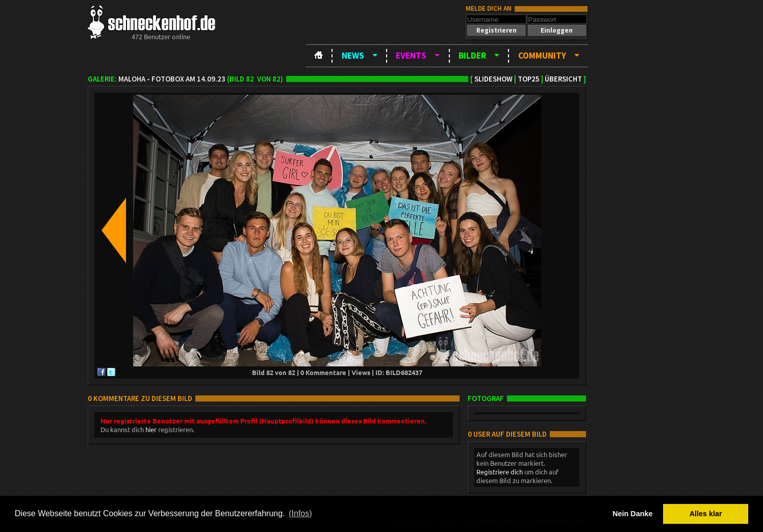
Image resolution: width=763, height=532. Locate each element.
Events (411, 56)
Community (542, 56)
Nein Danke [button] (632, 514)
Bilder (472, 56)
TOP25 (529, 79)
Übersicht (563, 79)
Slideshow (493, 79)
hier (151, 429)
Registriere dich (500, 472)
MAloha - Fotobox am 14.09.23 (172, 79)
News (353, 56)
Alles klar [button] (706, 514)
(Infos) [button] (300, 513)
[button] (496, 30)
